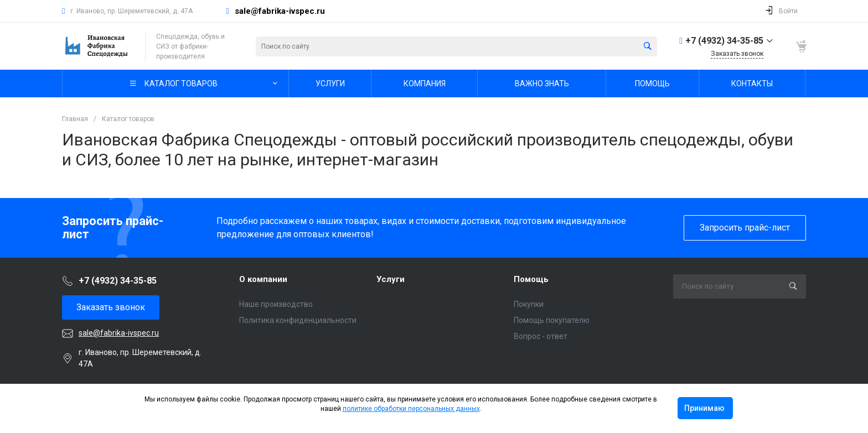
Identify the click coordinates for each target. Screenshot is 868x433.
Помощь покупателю (552, 320)
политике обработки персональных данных (411, 409)
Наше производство (276, 304)
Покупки (529, 304)
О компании (263, 279)
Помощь (531, 279)
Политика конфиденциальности (298, 320)
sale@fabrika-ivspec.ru (280, 11)
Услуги (391, 279)
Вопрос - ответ (541, 336)
